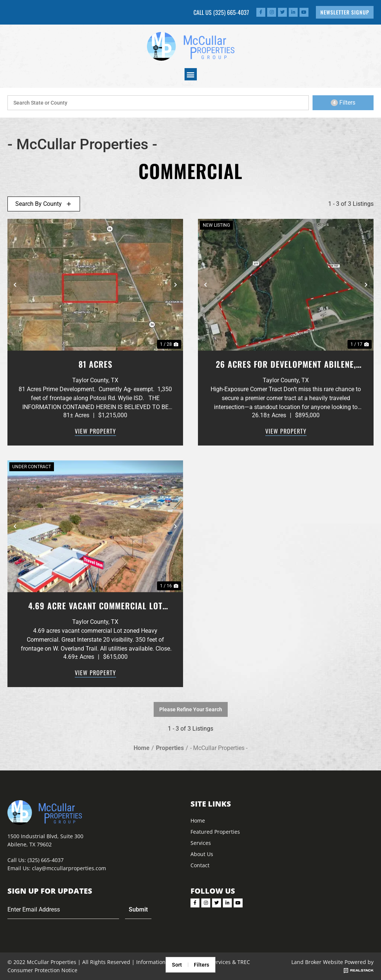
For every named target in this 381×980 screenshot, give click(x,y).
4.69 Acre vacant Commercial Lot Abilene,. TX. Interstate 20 (95, 606)
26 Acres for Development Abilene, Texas (286, 364)
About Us (202, 854)
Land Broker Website (317, 962)
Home (198, 821)
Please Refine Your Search (191, 709)
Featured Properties (215, 832)
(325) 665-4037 (231, 12)
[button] (191, 74)
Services (201, 843)
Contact (200, 865)
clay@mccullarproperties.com (69, 868)
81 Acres (95, 364)
